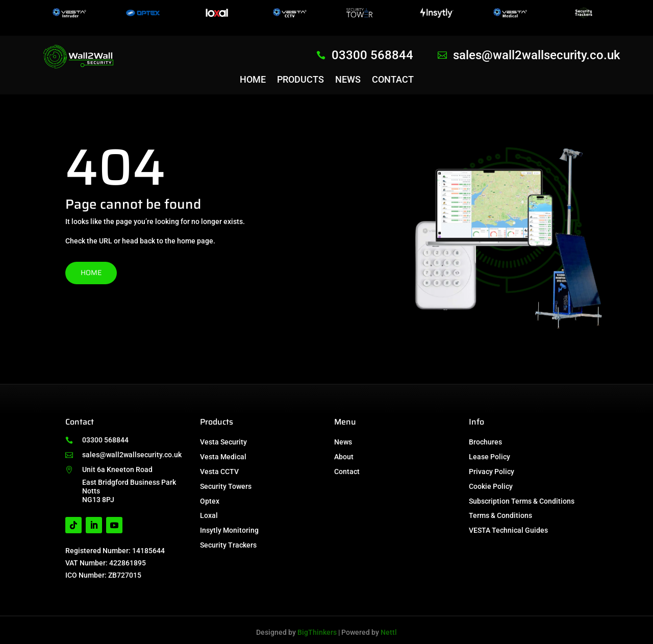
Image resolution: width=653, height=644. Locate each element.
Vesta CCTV (219, 472)
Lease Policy (489, 457)
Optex (210, 501)
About (344, 457)
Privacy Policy (492, 472)
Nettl (389, 632)
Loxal (209, 515)
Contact (393, 80)
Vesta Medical (223, 457)
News (348, 80)
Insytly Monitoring (229, 530)
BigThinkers (317, 632)
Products (300, 80)
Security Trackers (228, 545)
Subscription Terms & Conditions (522, 501)
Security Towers (226, 486)
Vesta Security (223, 442)
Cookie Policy (491, 486)
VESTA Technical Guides (508, 530)
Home (253, 80)
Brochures (485, 442)
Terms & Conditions (500, 515)
